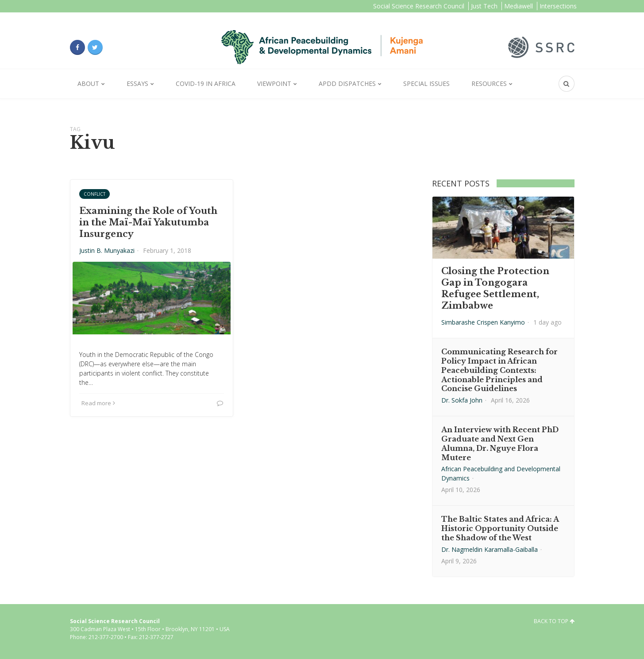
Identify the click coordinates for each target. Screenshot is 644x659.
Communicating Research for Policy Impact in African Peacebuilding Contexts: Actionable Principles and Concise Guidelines (499, 370)
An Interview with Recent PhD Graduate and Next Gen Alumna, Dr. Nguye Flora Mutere (500, 443)
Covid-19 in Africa (206, 83)
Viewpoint (274, 83)
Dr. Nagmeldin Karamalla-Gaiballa (490, 549)
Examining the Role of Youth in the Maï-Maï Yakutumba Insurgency (148, 222)
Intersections (558, 6)
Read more (98, 403)
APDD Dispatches (347, 83)
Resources (489, 83)
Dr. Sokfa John (462, 400)
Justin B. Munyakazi (107, 250)
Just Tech (484, 6)
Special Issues (426, 83)
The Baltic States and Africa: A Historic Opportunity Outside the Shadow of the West (500, 528)
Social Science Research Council (419, 6)
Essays (137, 83)
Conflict (94, 194)
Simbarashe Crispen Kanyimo (483, 322)
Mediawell (519, 6)
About (88, 83)
